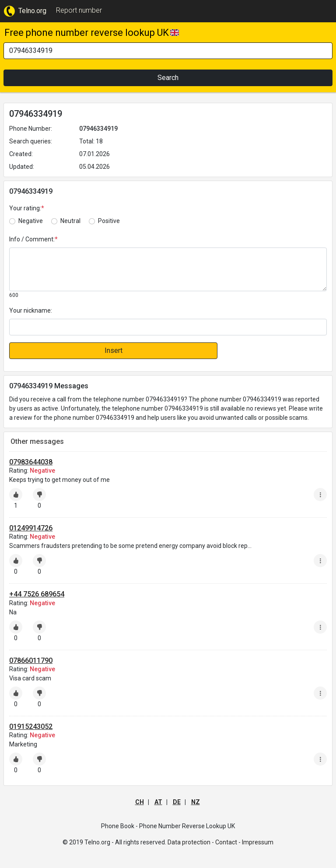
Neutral (70, 221)
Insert (114, 350)
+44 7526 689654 (37, 594)
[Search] (168, 51)
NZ (196, 802)
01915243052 (31, 727)
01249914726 (31, 528)
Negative (31, 221)
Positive (109, 221)
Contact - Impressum (244, 842)
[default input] (168, 327)
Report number (79, 10)
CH (140, 802)
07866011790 (31, 661)
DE (177, 802)
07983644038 (31, 462)
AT (158, 802)
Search (168, 78)
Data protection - (191, 842)
